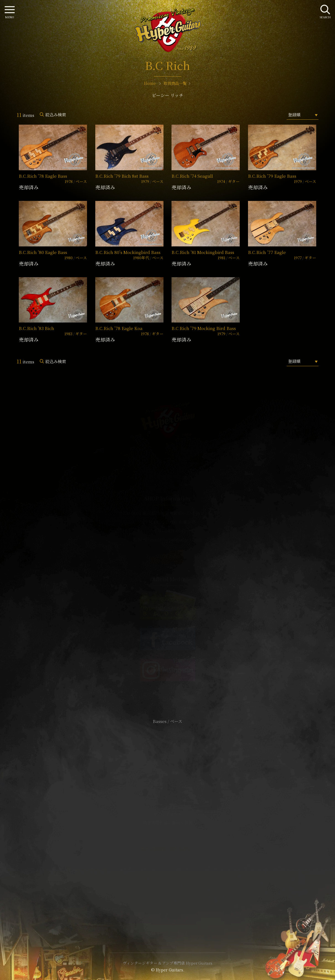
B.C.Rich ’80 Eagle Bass (43, 252)
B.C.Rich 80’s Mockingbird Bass (128, 252)
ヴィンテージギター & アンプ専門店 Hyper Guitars (168, 963)
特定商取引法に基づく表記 (168, 822)
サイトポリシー (168, 814)
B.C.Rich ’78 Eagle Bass (43, 176)
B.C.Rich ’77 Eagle (267, 252)
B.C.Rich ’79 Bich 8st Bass (122, 176)
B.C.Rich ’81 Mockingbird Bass (203, 252)
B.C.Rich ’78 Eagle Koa (119, 328)
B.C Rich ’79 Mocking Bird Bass (204, 328)
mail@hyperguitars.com (176, 540)
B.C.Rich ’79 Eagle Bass (272, 176)
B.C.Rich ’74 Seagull (192, 176)
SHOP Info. (167, 556)
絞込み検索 (56, 115)
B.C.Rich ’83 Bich (36, 328)
